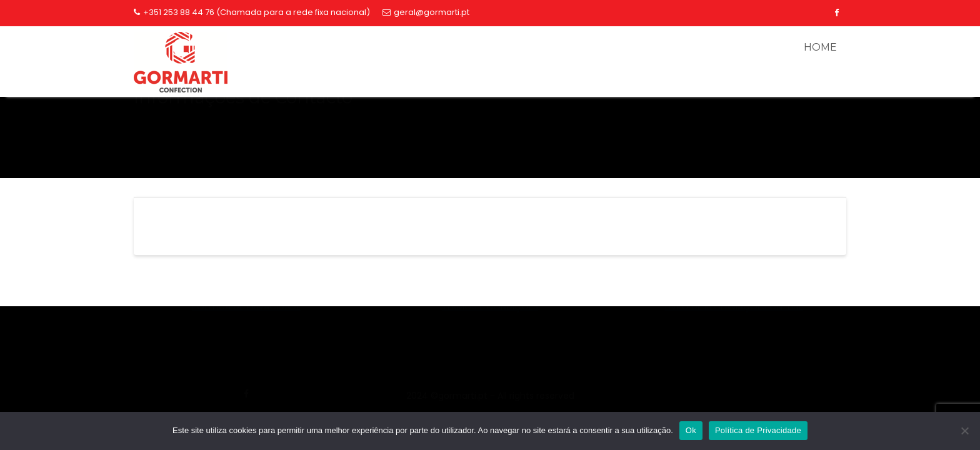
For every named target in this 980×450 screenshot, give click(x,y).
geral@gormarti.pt (426, 12)
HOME (820, 47)
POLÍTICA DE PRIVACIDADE (246, 384)
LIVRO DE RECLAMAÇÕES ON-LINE (734, 384)
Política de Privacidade (758, 430)
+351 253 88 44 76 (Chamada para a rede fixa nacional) (252, 12)
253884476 (734, 347)
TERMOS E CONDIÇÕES (490, 384)
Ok (691, 430)
